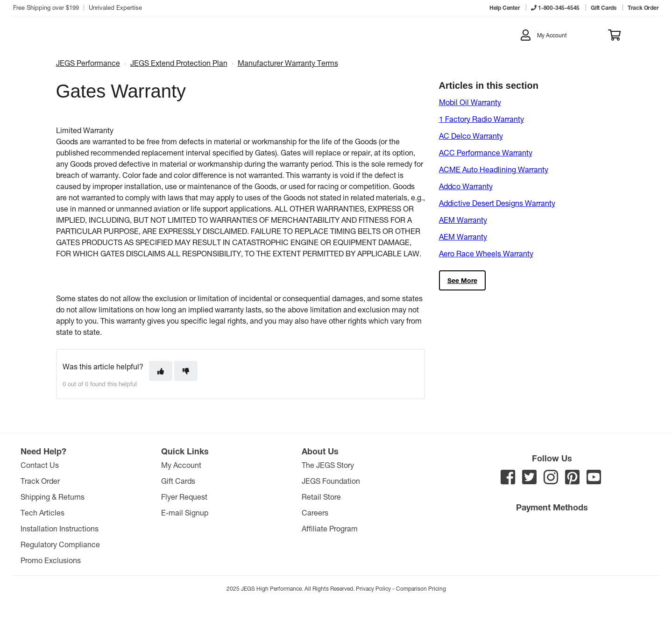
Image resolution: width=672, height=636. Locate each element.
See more (462, 280)
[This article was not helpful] (186, 371)
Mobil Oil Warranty (470, 102)
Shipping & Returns (53, 497)
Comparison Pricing (421, 588)
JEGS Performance (88, 63)
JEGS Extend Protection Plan (179, 63)
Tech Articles (42, 512)
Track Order (40, 481)
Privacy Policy (373, 588)
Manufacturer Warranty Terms (288, 63)
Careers (315, 512)
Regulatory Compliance (60, 544)
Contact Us (40, 465)
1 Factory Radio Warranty (481, 119)
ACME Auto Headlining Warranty (494, 169)
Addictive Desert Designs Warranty (497, 203)
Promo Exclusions (51, 560)
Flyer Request (184, 497)
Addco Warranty (466, 186)
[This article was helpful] (161, 371)
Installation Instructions (60, 528)
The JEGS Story (328, 465)
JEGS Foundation (331, 481)
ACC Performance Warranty (486, 152)
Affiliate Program (330, 528)
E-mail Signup (185, 512)
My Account (181, 465)
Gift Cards (178, 481)
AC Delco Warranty (471, 136)
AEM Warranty (463, 220)
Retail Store (321, 497)
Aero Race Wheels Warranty (486, 253)
